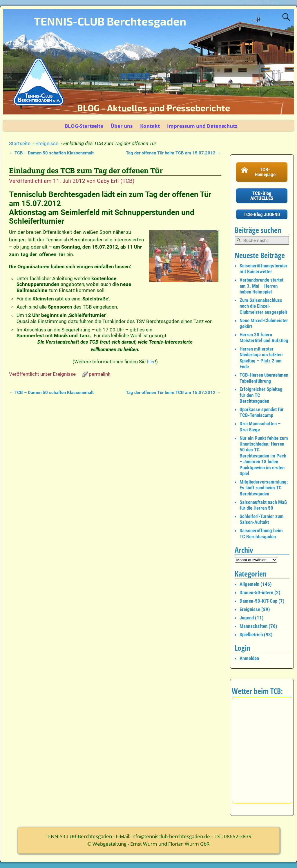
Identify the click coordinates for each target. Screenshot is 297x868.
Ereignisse (47, 143)
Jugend (247, 618)
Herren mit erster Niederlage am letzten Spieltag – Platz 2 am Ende (261, 358)
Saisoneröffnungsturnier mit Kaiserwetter (264, 269)
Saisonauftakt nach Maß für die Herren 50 (263, 505)
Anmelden (249, 658)
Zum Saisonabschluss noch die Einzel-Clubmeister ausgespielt (263, 306)
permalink (100, 374)
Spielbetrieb (251, 634)
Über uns (122, 126)
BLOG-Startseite (84, 126)
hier (151, 362)
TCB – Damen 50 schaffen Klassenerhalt (51, 153)
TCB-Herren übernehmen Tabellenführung (264, 378)
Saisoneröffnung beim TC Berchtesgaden (261, 533)
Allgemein (249, 584)
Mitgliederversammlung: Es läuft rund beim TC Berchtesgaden (264, 488)
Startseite (20, 143)
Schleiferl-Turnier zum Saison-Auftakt (262, 519)
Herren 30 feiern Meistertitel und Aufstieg (264, 338)
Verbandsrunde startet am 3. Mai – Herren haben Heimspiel (261, 286)
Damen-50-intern (256, 592)
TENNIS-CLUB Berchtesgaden (110, 21)
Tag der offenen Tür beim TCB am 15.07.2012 (173, 153)
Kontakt (150, 126)
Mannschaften (253, 626)
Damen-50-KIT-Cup (258, 601)
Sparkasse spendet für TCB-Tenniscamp (262, 412)
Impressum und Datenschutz (202, 126)
